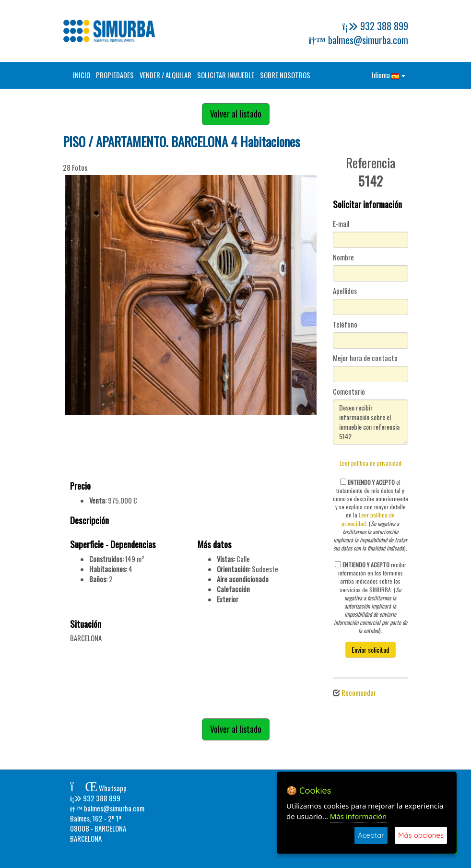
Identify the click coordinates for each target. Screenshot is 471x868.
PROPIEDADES (115, 75)
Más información (359, 816)
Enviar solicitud (371, 650)
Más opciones (421, 835)
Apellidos (345, 291)
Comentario (349, 392)
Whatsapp (98, 788)
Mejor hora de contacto (365, 358)
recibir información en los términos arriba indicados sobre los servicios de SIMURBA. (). (371, 598)
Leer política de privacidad (371, 463)
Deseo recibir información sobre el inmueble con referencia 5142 (371, 422)
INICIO (82, 75)
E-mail (341, 224)
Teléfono (345, 325)
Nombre (343, 258)
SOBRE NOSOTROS (285, 75)
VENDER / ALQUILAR (165, 75)
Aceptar (371, 835)
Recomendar (359, 693)
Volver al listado (236, 114)
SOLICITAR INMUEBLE (226, 75)
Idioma (389, 75)
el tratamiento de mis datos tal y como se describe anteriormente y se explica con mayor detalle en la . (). (371, 515)
